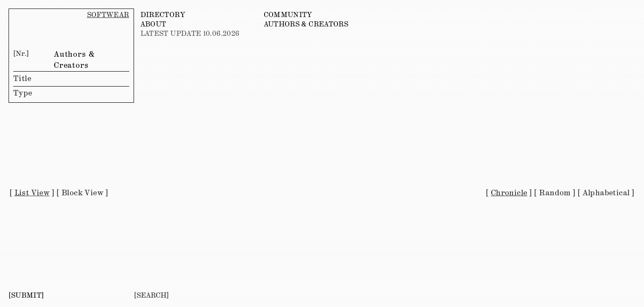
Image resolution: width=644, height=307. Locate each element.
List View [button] (32, 193)
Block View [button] (82, 193)
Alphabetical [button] (606, 193)
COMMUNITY (288, 15)
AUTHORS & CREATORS (306, 25)
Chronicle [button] (509, 193)
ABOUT (153, 25)
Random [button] (555, 193)
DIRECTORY (163, 15)
